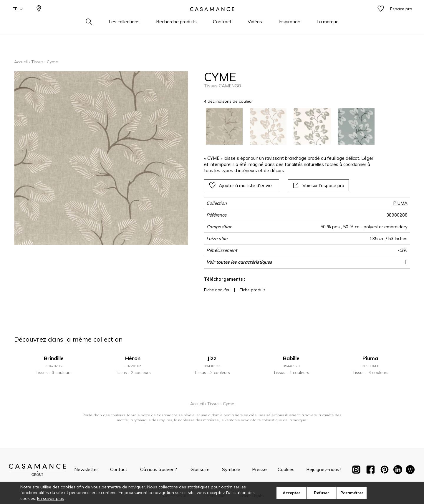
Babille (291, 358)
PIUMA (400, 203)
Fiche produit (252, 290)
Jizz (212, 358)
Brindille (54, 358)
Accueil (21, 62)
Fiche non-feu (217, 290)
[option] (224, 126)
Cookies (286, 469)
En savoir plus (50, 498)
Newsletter (86, 469)
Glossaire (200, 469)
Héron (133, 358)
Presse (259, 469)
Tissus (37, 62)
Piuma (370, 358)
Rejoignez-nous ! (324, 469)
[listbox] (287, 126)
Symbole (231, 469)
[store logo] (212, 19)
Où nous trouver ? (159, 469)
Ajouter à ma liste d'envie (240, 185)
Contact (119, 469)
